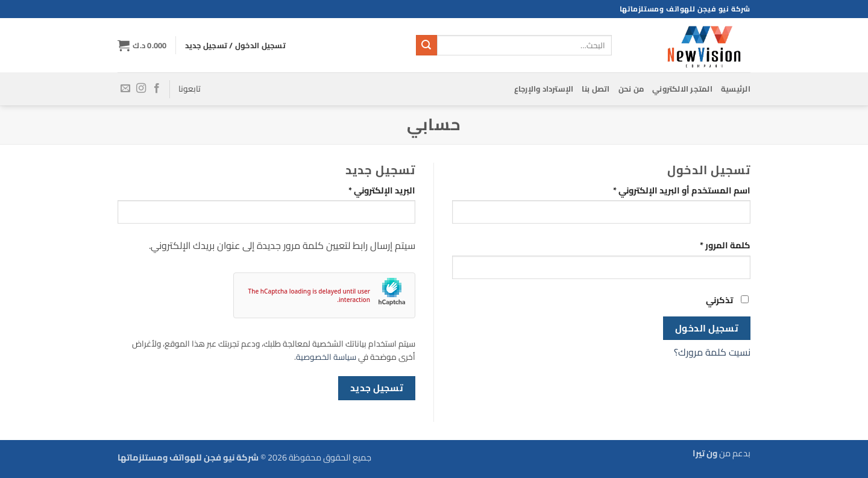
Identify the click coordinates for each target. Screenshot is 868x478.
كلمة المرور (711, 245)
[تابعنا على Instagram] (141, 89)
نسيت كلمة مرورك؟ (712, 352)
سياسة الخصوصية (326, 357)
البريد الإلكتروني (367, 190)
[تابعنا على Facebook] (157, 89)
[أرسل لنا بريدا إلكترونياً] (125, 89)
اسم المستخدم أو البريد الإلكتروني (667, 190)
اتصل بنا (596, 89)
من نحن (631, 89)
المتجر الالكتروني (682, 89)
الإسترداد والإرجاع (544, 89)
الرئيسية (736, 89)
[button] (142, 45)
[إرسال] (426, 45)
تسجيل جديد (377, 388)
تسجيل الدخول (707, 328)
